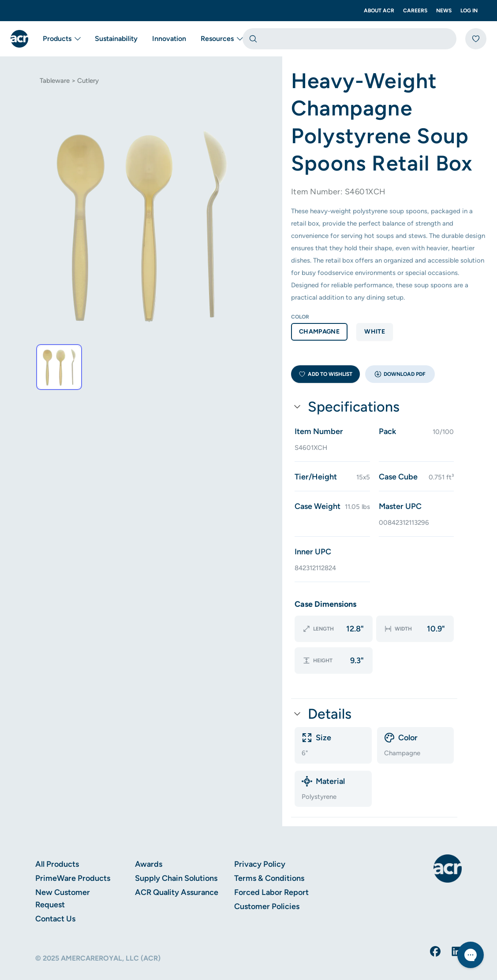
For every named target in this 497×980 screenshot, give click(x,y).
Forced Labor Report (271, 873)
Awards (149, 845)
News (444, 11)
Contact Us (55, 900)
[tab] (59, 367)
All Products (57, 845)
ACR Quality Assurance (177, 873)
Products (62, 39)
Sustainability (116, 39)
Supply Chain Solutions (176, 859)
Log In (469, 11)
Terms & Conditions (269, 859)
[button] (400, 374)
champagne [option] (319, 332)
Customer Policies (267, 887)
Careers (415, 11)
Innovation (169, 39)
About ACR (379, 11)
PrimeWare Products (73, 859)
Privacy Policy (260, 845)
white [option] (375, 332)
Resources (222, 39)
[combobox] (349, 39)
